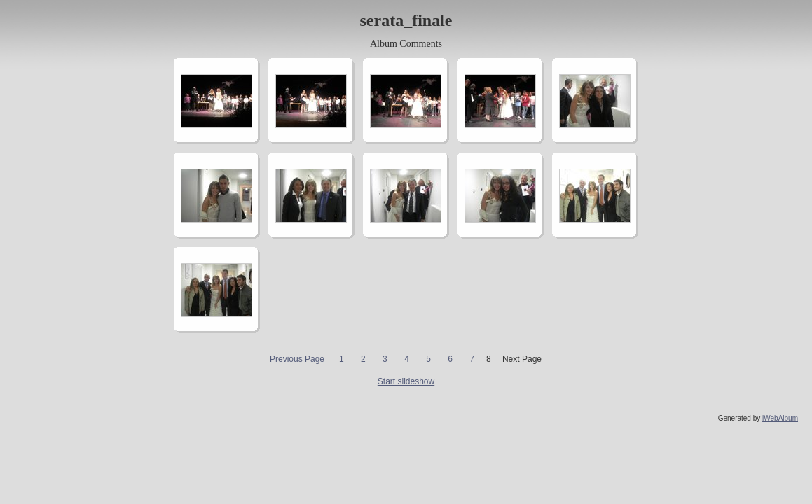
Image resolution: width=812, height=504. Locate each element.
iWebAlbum (780, 418)
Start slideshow (406, 381)
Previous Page (297, 359)
